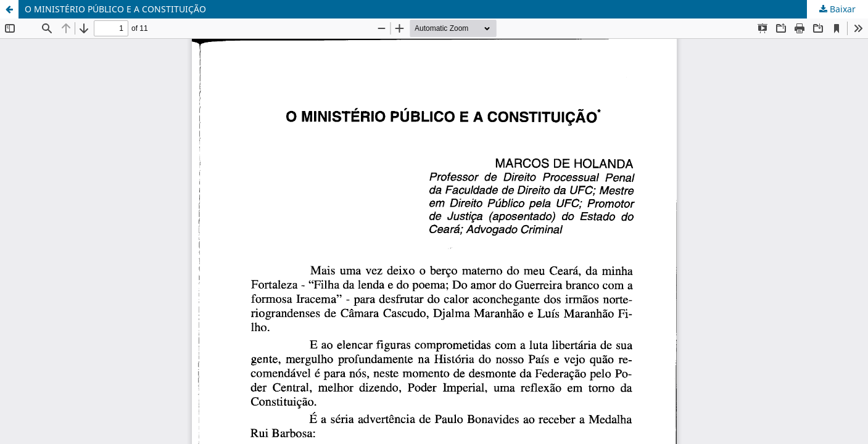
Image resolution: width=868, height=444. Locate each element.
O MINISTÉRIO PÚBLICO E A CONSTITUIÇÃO (115, 9)
